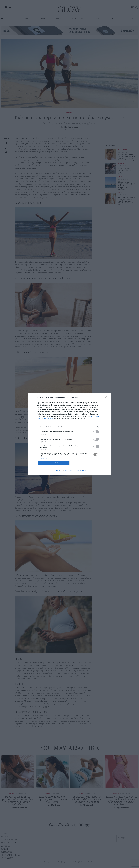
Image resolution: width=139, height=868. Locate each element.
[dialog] (69, 434)
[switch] (96, 432)
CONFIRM (54, 463)
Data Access (69, 471)
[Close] (107, 398)
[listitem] (69, 427)
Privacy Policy (82, 471)
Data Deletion (57, 471)
